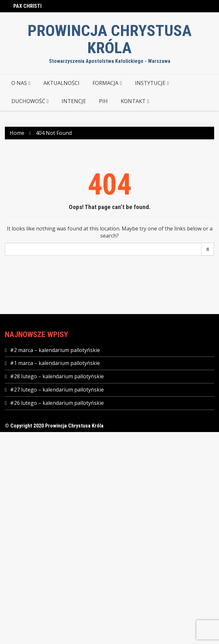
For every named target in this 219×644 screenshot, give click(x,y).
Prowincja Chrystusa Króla (110, 39)
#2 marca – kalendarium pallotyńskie (55, 350)
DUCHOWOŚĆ (28, 101)
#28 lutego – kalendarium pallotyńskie (57, 376)
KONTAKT (133, 101)
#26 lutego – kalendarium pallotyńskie (57, 403)
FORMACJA (105, 83)
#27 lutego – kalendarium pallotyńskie (57, 390)
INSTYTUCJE (150, 83)
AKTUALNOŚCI (61, 83)
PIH (103, 101)
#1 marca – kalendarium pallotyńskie (55, 363)
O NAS (19, 83)
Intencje (74, 101)
